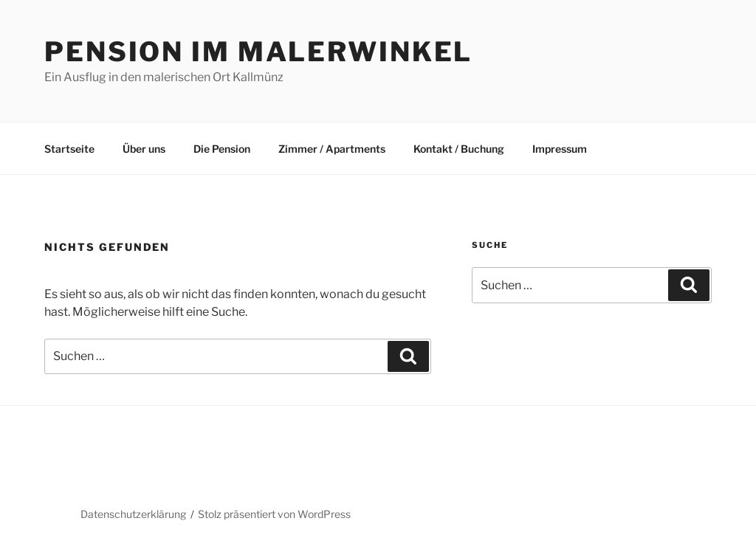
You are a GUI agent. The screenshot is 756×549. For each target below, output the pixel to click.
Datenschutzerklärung (133, 514)
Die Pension (222, 149)
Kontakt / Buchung (459, 149)
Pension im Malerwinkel (258, 52)
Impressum (560, 149)
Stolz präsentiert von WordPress (274, 514)
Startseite (69, 149)
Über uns (144, 149)
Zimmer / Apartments (332, 149)
